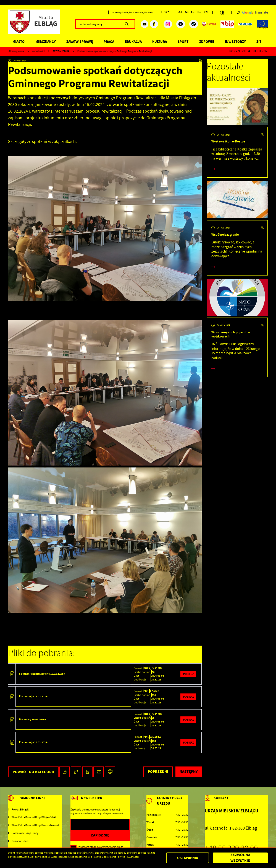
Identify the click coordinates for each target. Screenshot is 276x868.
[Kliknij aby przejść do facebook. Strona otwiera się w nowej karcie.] (154, 24)
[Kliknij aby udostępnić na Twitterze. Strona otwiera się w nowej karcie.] (76, 772)
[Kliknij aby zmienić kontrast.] (222, 13)
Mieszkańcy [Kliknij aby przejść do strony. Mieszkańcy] (46, 42)
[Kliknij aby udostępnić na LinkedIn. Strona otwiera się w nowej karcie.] (87, 772)
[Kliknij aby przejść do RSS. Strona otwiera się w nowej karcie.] (200, 61)
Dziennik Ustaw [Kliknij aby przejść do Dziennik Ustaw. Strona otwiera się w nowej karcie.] (20, 841)
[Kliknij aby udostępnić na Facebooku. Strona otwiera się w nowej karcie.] (65, 772)
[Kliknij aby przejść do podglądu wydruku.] (110, 772)
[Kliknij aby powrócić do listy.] (249, 51)
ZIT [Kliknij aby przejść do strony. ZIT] (259, 42)
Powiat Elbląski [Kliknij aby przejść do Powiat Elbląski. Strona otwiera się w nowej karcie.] (20, 809)
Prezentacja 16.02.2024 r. (34, 742)
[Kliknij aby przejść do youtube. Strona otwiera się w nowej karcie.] (144, 24)
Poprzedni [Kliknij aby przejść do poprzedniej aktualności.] (237, 51)
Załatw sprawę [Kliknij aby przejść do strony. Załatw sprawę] (80, 42)
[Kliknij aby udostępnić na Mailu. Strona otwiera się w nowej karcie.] (99, 772)
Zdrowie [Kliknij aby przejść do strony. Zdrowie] (207, 42)
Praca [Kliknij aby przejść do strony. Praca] (109, 42)
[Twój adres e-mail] (92, 825)
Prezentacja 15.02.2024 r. (34, 696)
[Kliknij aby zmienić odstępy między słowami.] (199, 13)
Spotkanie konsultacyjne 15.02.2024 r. (42, 674)
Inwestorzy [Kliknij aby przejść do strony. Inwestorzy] (235, 42)
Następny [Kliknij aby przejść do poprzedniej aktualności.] (260, 51)
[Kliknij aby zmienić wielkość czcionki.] (180, 13)
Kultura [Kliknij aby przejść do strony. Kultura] (160, 42)
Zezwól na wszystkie (240, 858)
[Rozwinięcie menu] (35, 801)
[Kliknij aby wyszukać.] (127, 24)
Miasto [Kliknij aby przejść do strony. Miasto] (19, 42)
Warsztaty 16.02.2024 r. (33, 719)
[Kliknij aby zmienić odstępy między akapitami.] (206, 13)
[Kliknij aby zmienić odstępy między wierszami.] (193, 13)
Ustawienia (188, 858)
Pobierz (188, 674)
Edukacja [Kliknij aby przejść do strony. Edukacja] (133, 42)
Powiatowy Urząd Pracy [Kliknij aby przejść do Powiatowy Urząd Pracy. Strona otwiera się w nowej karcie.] (25, 833)
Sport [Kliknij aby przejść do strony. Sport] (183, 42)
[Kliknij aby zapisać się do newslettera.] (100, 835)
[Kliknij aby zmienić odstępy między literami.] (187, 13)
